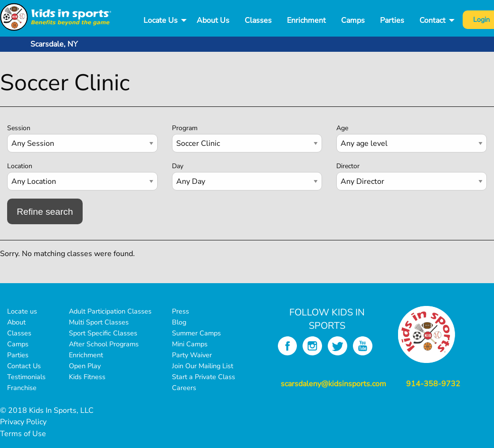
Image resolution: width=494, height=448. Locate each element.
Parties (392, 20)
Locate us (22, 311)
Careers (184, 388)
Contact (432, 20)
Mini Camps (190, 344)
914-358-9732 (433, 384)
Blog (179, 322)
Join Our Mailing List (203, 366)
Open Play (85, 366)
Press (180, 311)
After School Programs (104, 344)
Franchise (22, 388)
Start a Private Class (204, 377)
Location (20, 166)
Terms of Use (23, 434)
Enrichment (306, 20)
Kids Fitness (87, 377)
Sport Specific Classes (103, 333)
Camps (353, 20)
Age (342, 128)
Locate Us (161, 20)
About (16, 322)
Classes (258, 20)
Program (185, 128)
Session (19, 128)
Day (178, 166)
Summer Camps (196, 333)
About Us (213, 20)
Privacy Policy (23, 422)
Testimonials (26, 377)
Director (348, 166)
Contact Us (24, 366)
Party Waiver (192, 355)
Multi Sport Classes (99, 322)
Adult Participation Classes (110, 311)
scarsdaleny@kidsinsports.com (333, 384)
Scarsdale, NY (54, 44)
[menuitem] (162, 21)
